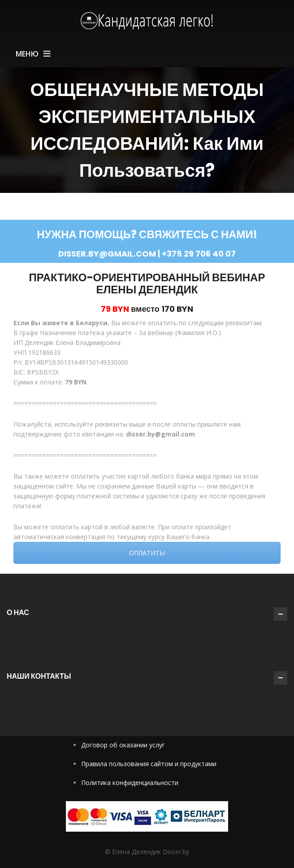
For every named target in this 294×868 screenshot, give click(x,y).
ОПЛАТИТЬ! (147, 553)
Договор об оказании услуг (123, 745)
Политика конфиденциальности (130, 783)
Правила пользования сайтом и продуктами (149, 764)
